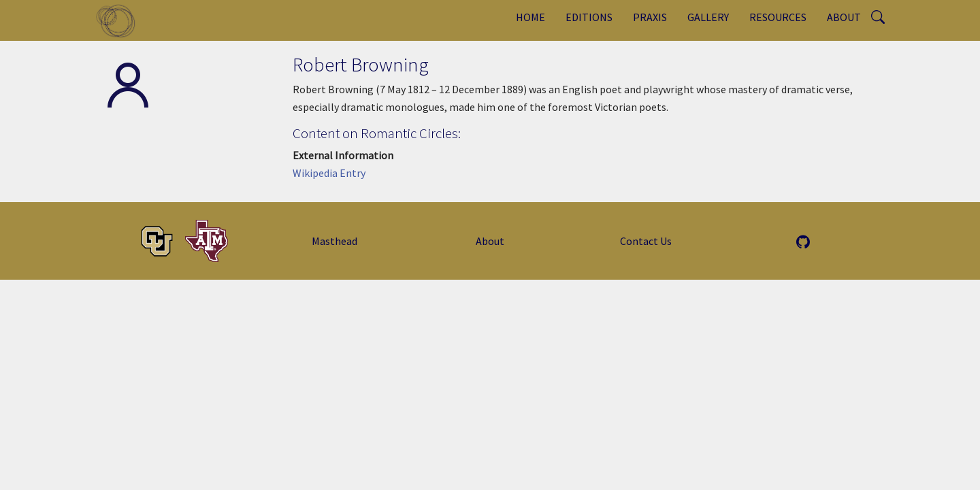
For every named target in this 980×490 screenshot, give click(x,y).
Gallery (708, 17)
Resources (778, 17)
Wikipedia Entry (329, 173)
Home (530, 17)
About (844, 17)
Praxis (650, 17)
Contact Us (646, 241)
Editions (589, 17)
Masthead (334, 241)
